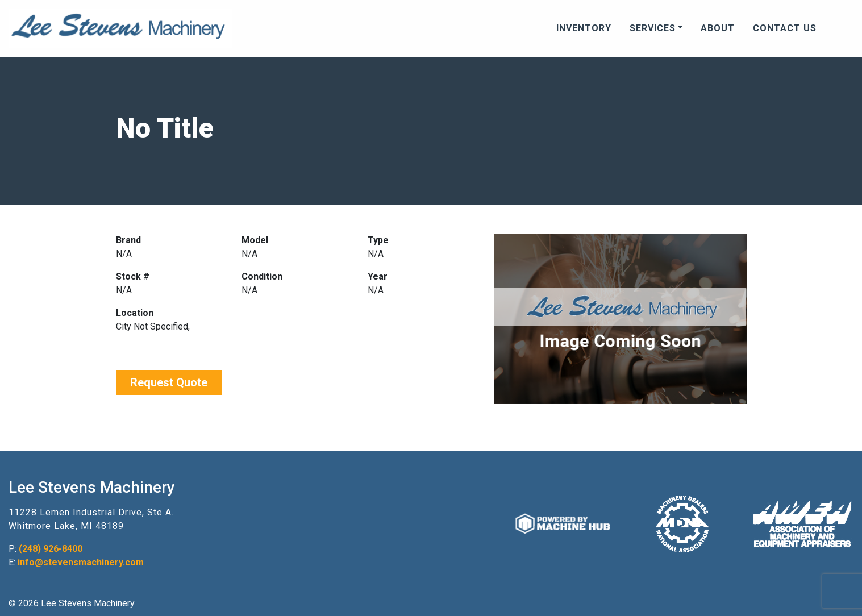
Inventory (584, 28)
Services (653, 28)
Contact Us (785, 28)
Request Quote (169, 382)
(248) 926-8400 (51, 549)
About (718, 28)
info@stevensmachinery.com (81, 562)
